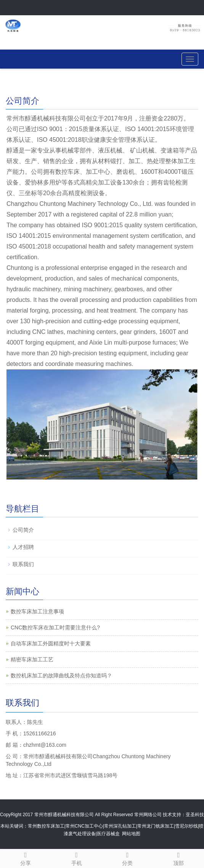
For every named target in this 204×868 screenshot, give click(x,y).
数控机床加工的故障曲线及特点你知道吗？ (61, 675)
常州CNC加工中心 (84, 826)
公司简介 (23, 530)
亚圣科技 (195, 815)
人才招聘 (23, 547)
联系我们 (23, 564)
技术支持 (172, 815)
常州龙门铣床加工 (156, 826)
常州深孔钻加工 (120, 826)
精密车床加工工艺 (32, 659)
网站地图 (131, 834)
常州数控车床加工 (46, 826)
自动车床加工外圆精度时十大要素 (51, 643)
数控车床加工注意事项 (37, 611)
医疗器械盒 (108, 834)
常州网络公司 (148, 815)
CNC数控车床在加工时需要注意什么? (55, 627)
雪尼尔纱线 (186, 826)
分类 (128, 858)
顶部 (178, 858)
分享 (26, 858)
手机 (77, 858)
